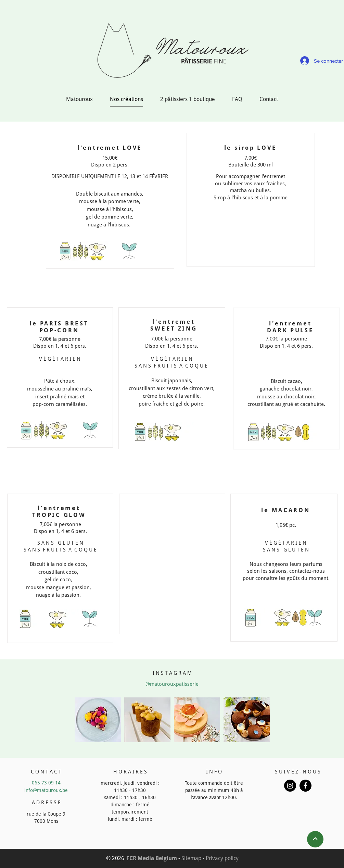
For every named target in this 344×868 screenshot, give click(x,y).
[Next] (315, 839)
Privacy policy (222, 858)
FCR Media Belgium (152, 858)
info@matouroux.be (46, 790)
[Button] (290, 786)
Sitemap (191, 858)
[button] (98, 720)
